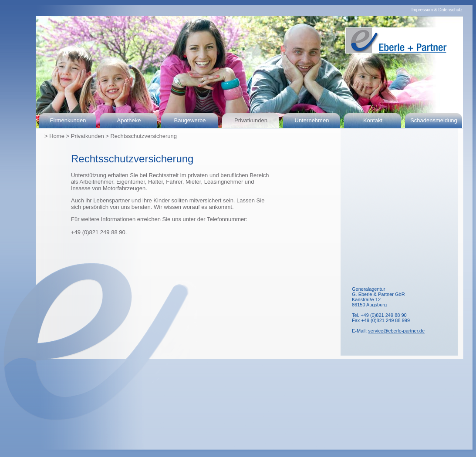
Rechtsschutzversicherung (143, 136)
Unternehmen (312, 120)
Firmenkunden (68, 120)
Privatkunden (251, 120)
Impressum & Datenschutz (437, 10)
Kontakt (373, 120)
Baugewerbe (190, 120)
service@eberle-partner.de (396, 331)
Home (57, 136)
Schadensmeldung (434, 120)
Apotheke (129, 120)
